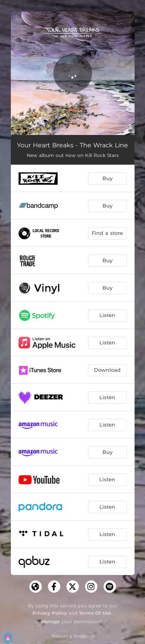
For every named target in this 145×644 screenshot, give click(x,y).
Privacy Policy (50, 613)
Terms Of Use (95, 613)
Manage (50, 621)
